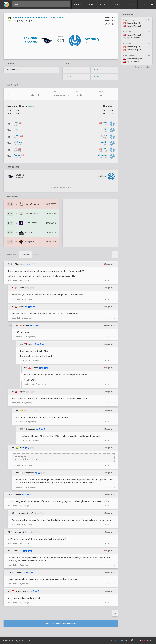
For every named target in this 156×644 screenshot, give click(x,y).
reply (107, 280)
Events (103, 4)
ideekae (18, 494)
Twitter (125, 640)
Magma (22, 392)
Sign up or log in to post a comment (61, 623)
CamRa (21, 307)
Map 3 (68, 77)
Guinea (26, 326)
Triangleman (20, 264)
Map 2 (97, 70)
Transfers (130, 4)
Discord (136, 641)
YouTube (148, 640)
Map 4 (97, 77)
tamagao (31, 429)
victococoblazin (22, 591)
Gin (25, 410)
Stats (143, 4)
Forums (78, 4)
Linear (37, 254)
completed (128, 15)
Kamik (21, 288)
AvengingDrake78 (26, 513)
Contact (7, 640)
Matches (91, 4)
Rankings (116, 4)
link (113, 280)
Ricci (22, 448)
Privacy (15, 640)
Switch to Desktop (29, 640)
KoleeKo (19, 573)
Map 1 (68, 70)
